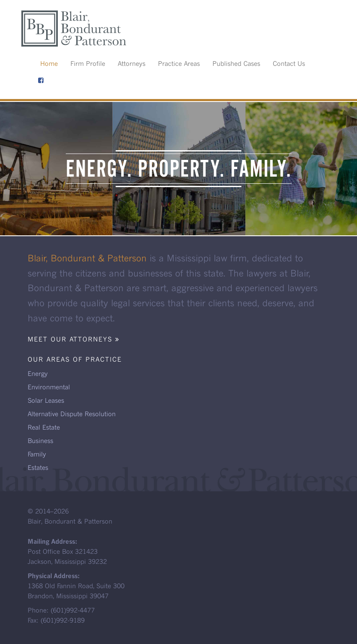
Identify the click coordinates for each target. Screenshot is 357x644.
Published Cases (236, 63)
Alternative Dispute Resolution (72, 414)
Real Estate (44, 427)
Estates (38, 467)
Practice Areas (179, 63)
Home (49, 63)
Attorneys (132, 63)
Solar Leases (46, 400)
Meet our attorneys (74, 339)
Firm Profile (88, 63)
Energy (38, 373)
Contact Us (289, 63)
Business (40, 441)
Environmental (49, 387)
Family (37, 454)
